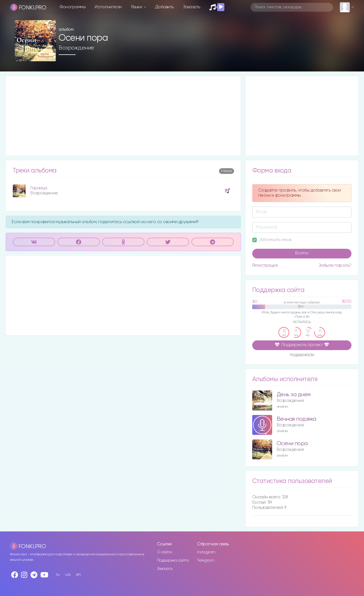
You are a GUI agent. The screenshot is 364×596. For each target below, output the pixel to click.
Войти (302, 253)
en (78, 575)
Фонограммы (73, 7)
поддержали (302, 355)
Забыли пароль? (335, 265)
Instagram (206, 552)
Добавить (165, 7)
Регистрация (265, 265)
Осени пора (292, 444)
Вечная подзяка (296, 419)
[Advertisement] (123, 116)
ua (68, 575)
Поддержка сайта (173, 560)
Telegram (206, 560)
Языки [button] (137, 7)
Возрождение (76, 48)
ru (58, 575)
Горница (39, 188)
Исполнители (108, 7)
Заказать (192, 7)
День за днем (294, 395)
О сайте (165, 552)
